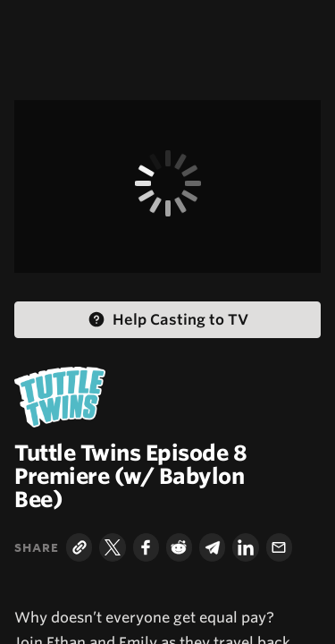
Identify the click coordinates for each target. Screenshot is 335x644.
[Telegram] (212, 547)
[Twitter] (112, 547)
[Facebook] (146, 547)
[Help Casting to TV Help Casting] (167, 320)
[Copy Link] (79, 547)
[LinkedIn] (245, 547)
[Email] (279, 547)
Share (37, 547)
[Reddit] (179, 547)
